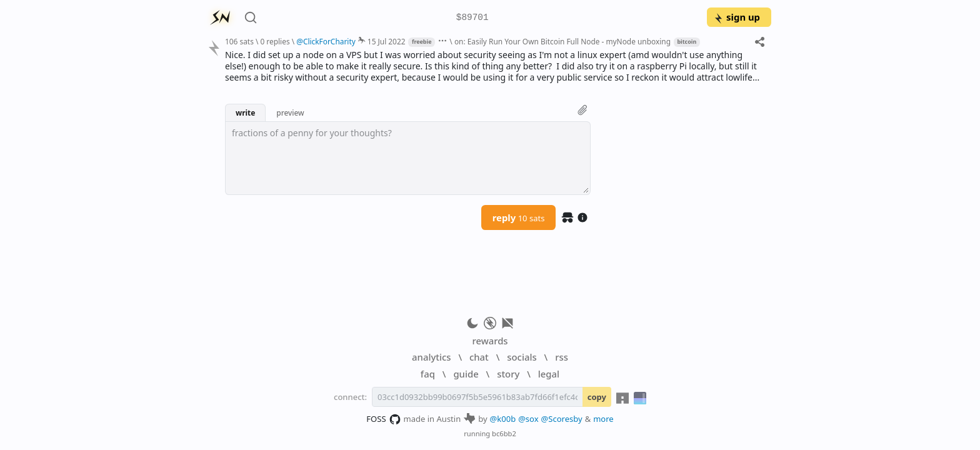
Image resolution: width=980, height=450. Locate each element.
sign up (737, 17)
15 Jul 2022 (387, 41)
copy (597, 397)
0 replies (275, 41)
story (508, 374)
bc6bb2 (504, 433)
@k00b (503, 419)
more (603, 419)
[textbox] (408, 158)
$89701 (472, 18)
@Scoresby (562, 419)
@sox (528, 419)
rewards (490, 341)
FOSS (383, 419)
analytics (431, 357)
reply (519, 217)
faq (428, 374)
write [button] (245, 112)
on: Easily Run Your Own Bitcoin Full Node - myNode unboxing (562, 41)
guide (466, 374)
